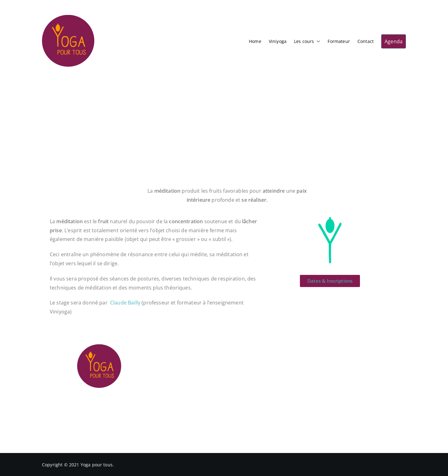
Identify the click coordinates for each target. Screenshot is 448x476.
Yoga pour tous (97, 465)
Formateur (339, 41)
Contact (366, 41)
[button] (317, 41)
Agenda (394, 41)
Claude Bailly (125, 303)
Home (255, 41)
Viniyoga (278, 41)
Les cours (307, 41)
